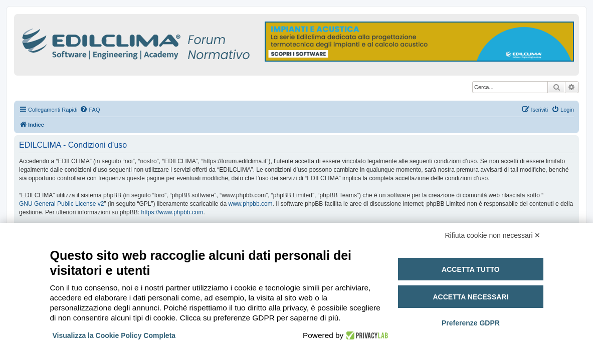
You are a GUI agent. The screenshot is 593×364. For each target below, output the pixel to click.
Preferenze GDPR (471, 323)
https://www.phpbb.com (172, 212)
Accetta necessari (470, 297)
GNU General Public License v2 (61, 204)
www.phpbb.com (251, 204)
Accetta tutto (471, 269)
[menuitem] (90, 110)
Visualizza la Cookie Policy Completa (114, 335)
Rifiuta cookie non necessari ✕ (493, 235)
